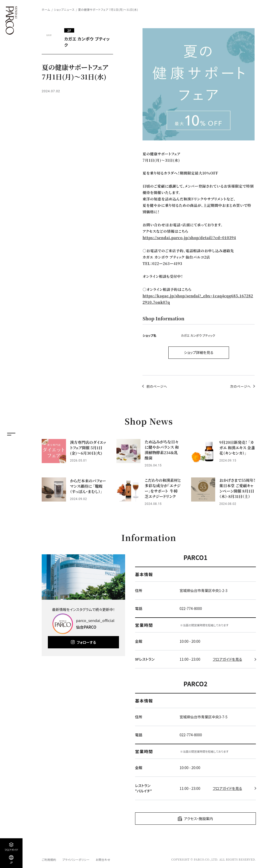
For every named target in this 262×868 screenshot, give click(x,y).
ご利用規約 (49, 860)
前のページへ (157, 386)
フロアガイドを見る (227, 659)
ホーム (46, 9)
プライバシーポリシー (76, 860)
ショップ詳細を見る (199, 352)
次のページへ (240, 386)
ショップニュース (64, 9)
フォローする (86, 642)
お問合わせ (103, 860)
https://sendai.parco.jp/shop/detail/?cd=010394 (189, 238)
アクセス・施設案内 (199, 819)
